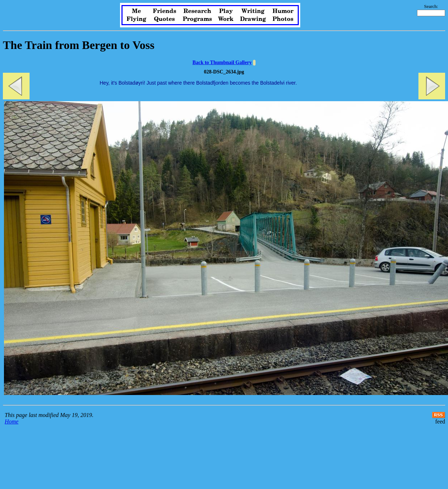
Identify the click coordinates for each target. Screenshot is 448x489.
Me (136, 11)
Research (197, 11)
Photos (283, 19)
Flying (136, 19)
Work (226, 19)
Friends (165, 11)
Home (12, 421)
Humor (283, 11)
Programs (197, 19)
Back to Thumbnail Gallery (222, 62)
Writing (253, 11)
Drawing (253, 19)
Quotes (164, 19)
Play (226, 11)
